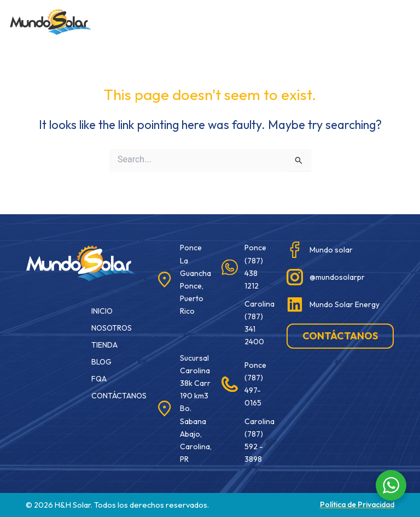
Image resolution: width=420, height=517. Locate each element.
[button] (256, 20)
